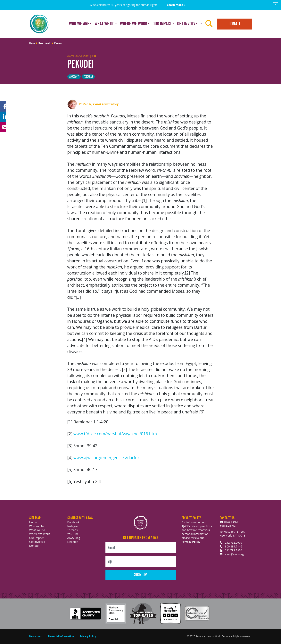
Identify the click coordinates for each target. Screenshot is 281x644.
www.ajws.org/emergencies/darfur (106, 458)
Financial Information (61, 636)
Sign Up (140, 575)
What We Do (37, 530)
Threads (73, 530)
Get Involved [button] (188, 24)
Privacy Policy (191, 542)
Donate (235, 24)
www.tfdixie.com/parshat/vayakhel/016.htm (115, 434)
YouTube (73, 534)
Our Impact (37, 538)
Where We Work (40, 534)
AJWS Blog (74, 538)
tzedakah (88, 77)
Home (33, 522)
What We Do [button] (104, 24)
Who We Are (37, 526)
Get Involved (37, 542)
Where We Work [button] (134, 24)
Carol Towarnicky (106, 104)
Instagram (74, 526)
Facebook (73, 522)
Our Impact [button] (162, 24)
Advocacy (74, 77)
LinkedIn (73, 542)
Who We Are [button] (79, 24)
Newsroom (36, 636)
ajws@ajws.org (234, 554)
